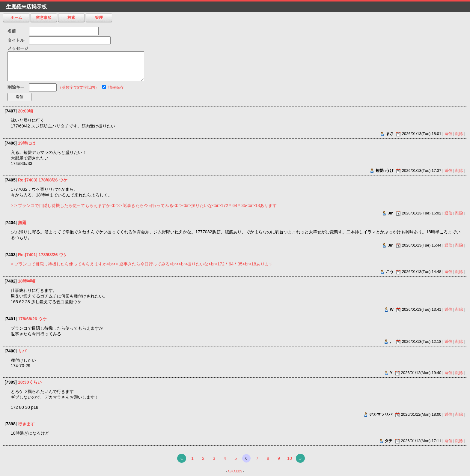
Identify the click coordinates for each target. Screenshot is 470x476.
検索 (71, 18)
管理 (99, 18)
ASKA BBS (235, 471)
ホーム (16, 18)
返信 (448, 134)
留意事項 (44, 18)
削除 (459, 134)
